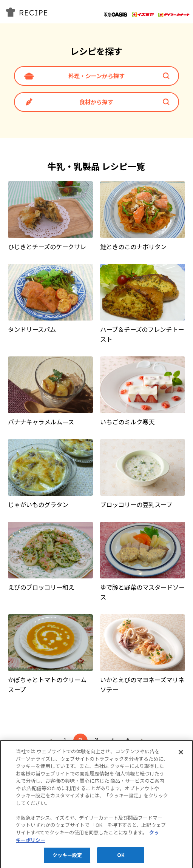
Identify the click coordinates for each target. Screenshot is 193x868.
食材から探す (96, 102)
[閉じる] (181, 755)
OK (121, 858)
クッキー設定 (67, 858)
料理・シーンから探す (96, 76)
